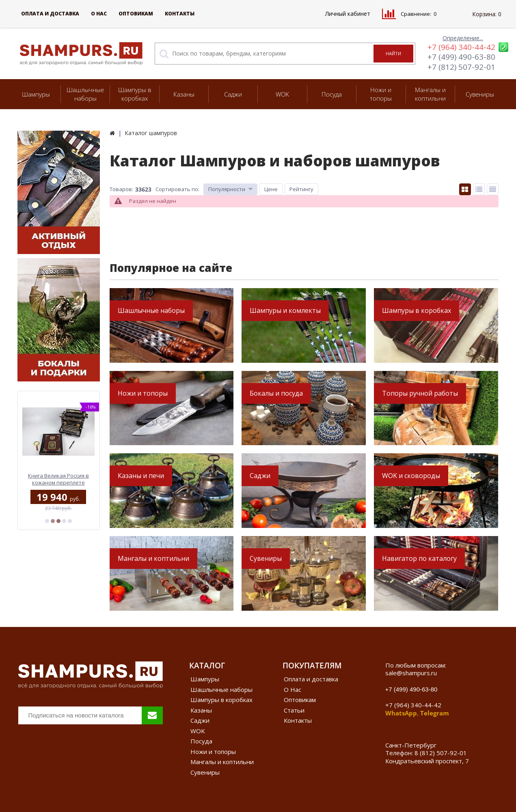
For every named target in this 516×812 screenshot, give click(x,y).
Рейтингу (301, 189)
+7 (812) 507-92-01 (461, 67)
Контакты (180, 14)
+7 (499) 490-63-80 (461, 57)
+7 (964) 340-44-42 (461, 47)
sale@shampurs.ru (411, 673)
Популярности (227, 189)
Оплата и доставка (50, 14)
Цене (271, 189)
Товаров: (121, 189)
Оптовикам (136, 14)
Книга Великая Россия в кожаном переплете (58, 479)
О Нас (99, 14)
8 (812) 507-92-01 (441, 753)
